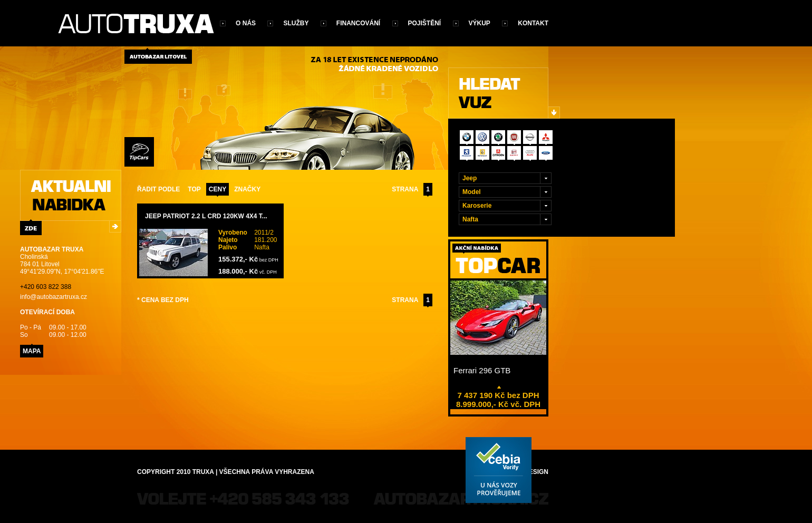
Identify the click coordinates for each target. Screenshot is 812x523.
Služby (296, 23)
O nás (246, 23)
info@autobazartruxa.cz (54, 297)
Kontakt (533, 23)
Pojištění (425, 23)
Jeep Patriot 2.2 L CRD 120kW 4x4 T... (206, 216)
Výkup (480, 23)
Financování (358, 23)
